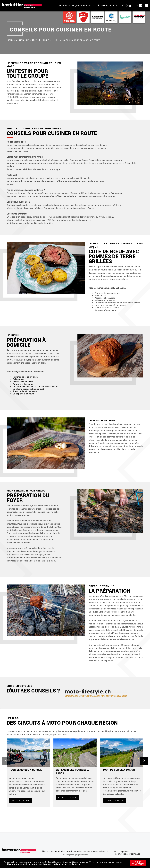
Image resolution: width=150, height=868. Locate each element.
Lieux (10, 40)
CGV (116, 852)
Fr (141, 5)
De (137, 5)
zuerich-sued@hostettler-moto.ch (78, 5)
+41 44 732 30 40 (110, 5)
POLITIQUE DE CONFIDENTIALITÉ (128, 854)
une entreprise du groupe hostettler (75, 855)
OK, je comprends (138, 863)
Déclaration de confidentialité (67, 864)
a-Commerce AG (87, 851)
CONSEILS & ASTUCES (46, 40)
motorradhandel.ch (102, 851)
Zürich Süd (23, 40)
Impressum (124, 852)
